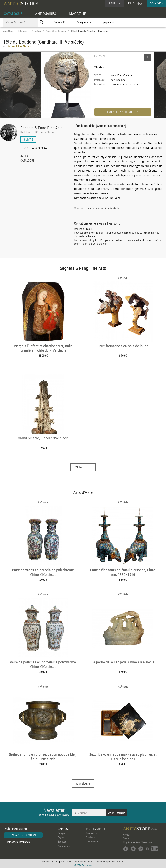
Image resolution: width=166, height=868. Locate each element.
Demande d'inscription (18, 842)
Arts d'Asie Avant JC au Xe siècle (103, 208)
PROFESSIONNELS (96, 829)
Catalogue (22, 31)
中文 (140, 3)
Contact (127, 838)
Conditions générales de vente (110, 861)
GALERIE (25, 157)
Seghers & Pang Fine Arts (41, 128)
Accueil (127, 835)
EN (134, 3)
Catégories (63, 833)
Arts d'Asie (37, 31)
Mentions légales (50, 861)
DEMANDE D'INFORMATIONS (123, 112)
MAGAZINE (77, 14)
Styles (61, 837)
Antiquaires (92, 833)
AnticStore (8, 31)
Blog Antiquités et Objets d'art (138, 842)
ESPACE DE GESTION (23, 835)
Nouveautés (60, 22)
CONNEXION (157, 3)
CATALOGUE (13, 14)
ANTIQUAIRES (46, 14)
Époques (62, 842)
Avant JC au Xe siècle (56, 31)
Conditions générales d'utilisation (77, 861)
